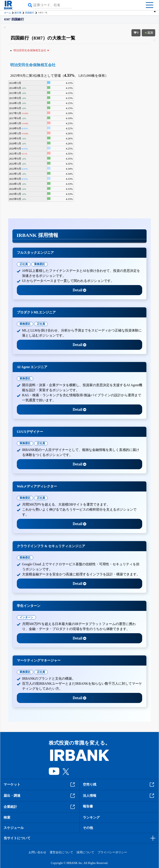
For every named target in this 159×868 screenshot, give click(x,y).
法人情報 (119, 796)
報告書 (88, 806)
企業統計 (40, 807)
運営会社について (61, 852)
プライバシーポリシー (112, 852)
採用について (85, 852)
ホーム (7, 13)
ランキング (91, 817)
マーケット (40, 785)
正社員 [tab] (24, 264)
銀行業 (18, 13)
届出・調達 (40, 796)
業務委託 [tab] (40, 264)
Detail (80, 290)
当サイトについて (17, 838)
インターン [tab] (26, 617)
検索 (7, 817)
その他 (88, 828)
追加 (148, 33)
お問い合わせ (37, 852)
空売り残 (119, 785)
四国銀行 (30, 13)
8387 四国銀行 (14, 19)
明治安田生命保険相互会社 (33, 65)
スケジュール (14, 828)
